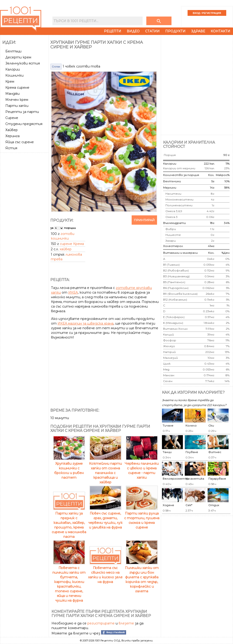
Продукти (175, 31)
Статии (152, 31)
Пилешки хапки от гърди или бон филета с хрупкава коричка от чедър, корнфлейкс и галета (142, 577)
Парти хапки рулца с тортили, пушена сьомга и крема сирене (142, 518)
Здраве (198, 31)
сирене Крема (72, 244)
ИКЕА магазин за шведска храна (86, 323)
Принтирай (144, 220)
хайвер (66, 249)
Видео (133, 31)
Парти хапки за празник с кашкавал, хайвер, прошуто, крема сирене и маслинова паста (69, 523)
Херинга (12, 136)
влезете (126, 623)
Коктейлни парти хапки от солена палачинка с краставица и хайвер (105, 471)
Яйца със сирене (20, 142)
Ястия (11, 148)
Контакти (220, 31)
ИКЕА (73, 292)
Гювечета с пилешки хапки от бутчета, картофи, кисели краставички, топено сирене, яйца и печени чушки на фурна (69, 582)
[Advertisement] (25, 172)
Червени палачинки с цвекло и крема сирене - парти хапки (142, 468)
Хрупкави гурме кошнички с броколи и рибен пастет (69, 468)
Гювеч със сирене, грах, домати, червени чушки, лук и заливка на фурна (105, 518)
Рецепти (113, 31)
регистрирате (101, 623)
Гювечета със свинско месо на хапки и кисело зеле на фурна (105, 573)
